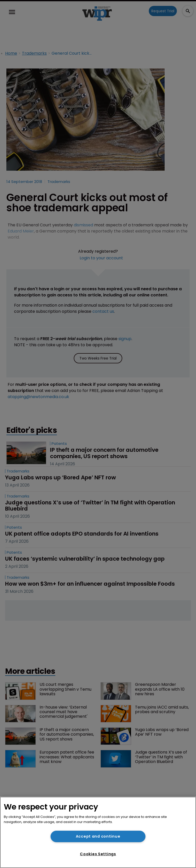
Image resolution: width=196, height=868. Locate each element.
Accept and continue (98, 836)
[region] (98, 832)
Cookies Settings (98, 854)
